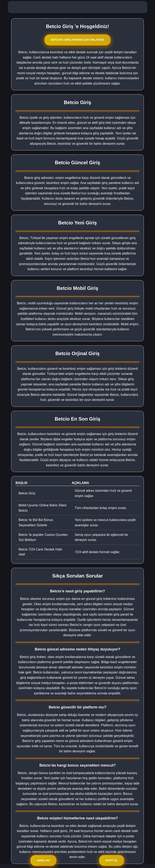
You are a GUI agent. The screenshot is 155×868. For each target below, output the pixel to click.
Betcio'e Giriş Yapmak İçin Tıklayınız (77, 40)
